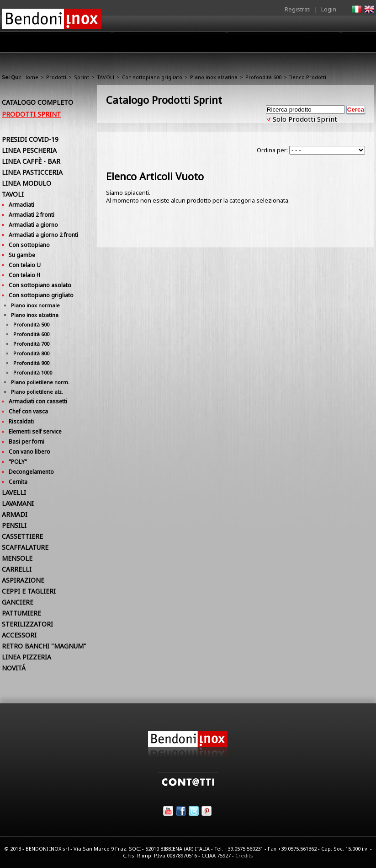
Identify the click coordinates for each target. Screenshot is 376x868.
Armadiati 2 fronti (32, 215)
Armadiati (21, 205)
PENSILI (14, 525)
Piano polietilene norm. (40, 382)
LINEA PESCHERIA (29, 150)
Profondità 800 (31, 353)
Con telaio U (25, 265)
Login (329, 9)
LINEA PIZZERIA (26, 657)
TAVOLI (106, 77)
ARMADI (15, 514)
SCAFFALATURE (25, 547)
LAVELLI (14, 492)
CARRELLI (17, 569)
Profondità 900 (31, 363)
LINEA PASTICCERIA (32, 172)
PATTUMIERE (21, 613)
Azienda (134, 44)
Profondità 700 (31, 344)
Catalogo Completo (37, 102)
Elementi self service (35, 431)
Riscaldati (21, 421)
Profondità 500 (31, 324)
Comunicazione (281, 44)
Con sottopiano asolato (40, 285)
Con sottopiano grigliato (152, 77)
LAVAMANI (18, 503)
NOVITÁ (14, 668)
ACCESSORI (19, 635)
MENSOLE (17, 558)
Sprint (82, 77)
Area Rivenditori (221, 44)
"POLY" (18, 462)
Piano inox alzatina (214, 77)
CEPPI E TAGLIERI (29, 591)
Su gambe (22, 255)
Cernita (18, 482)
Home (99, 42)
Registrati (298, 9)
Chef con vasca (28, 411)
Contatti (362, 42)
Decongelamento (31, 472)
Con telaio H (24, 275)
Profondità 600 (263, 77)
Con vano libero (29, 452)
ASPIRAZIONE (23, 580)
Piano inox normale (35, 305)
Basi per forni (26, 442)
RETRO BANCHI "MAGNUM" (44, 646)
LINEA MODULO (26, 183)
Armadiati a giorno (33, 225)
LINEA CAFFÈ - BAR (31, 161)
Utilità (327, 44)
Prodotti (172, 44)
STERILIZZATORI (27, 624)
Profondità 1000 (33, 372)
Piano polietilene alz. (37, 392)
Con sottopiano (29, 245)
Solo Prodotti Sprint (304, 119)
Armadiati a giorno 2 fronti (43, 235)
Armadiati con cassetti (38, 401)
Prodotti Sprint (31, 114)
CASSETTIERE (22, 536)
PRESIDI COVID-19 (30, 139)
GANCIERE (18, 602)
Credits (244, 855)
